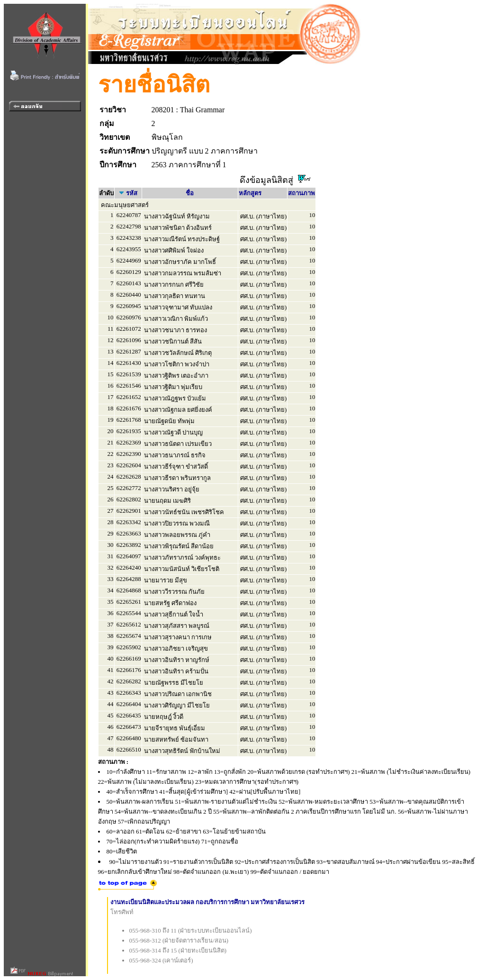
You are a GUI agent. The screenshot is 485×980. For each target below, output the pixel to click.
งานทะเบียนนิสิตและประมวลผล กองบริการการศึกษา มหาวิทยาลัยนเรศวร (208, 902)
